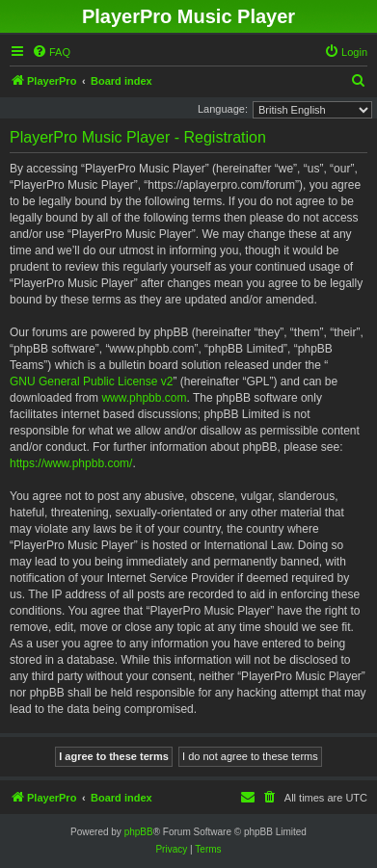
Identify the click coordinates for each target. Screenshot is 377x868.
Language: (223, 109)
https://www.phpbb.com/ (71, 463)
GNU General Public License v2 (91, 381)
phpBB (139, 832)
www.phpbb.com (144, 398)
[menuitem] (51, 52)
